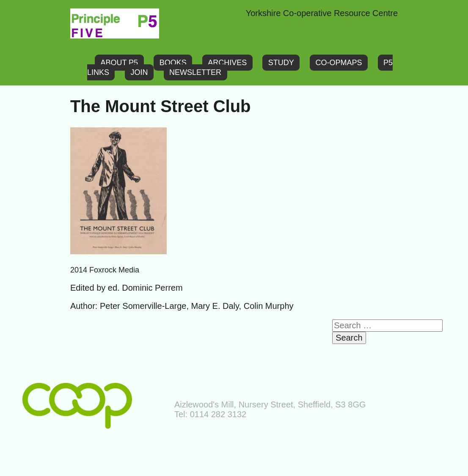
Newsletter (195, 72)
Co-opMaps (339, 63)
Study (281, 63)
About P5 (119, 63)
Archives (227, 63)
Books (173, 63)
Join (139, 72)
